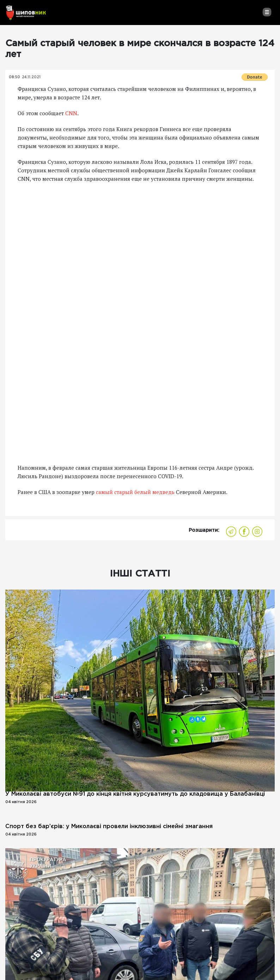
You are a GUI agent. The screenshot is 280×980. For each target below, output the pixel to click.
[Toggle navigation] (267, 12)
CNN (71, 113)
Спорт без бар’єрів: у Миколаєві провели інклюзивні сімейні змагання (109, 827)
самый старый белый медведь (135, 492)
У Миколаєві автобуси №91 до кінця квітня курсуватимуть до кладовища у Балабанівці (135, 794)
